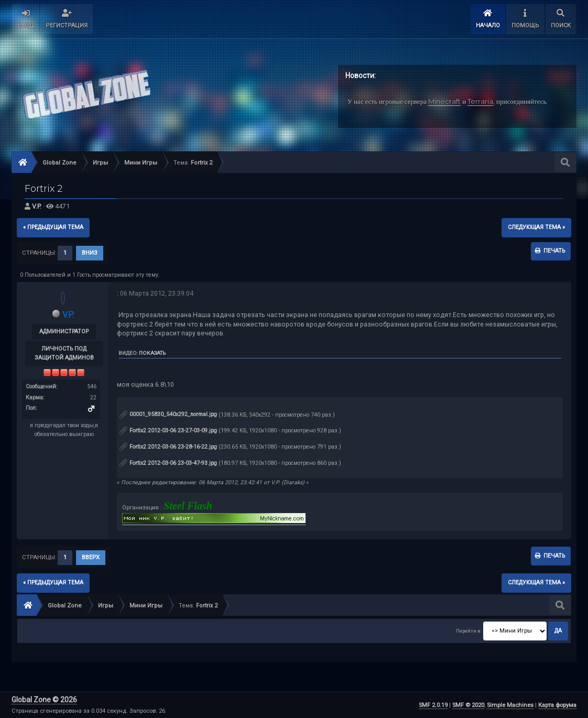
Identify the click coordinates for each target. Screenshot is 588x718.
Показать (152, 353)
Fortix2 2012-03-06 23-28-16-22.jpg (168, 447)
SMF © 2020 (468, 705)
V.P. (37, 206)
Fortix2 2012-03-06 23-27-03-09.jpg (168, 431)
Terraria (480, 101)
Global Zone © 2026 (44, 700)
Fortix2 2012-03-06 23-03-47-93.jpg (168, 463)
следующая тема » (536, 227)
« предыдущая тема (53, 227)
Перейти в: (469, 631)
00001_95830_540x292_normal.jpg (168, 414)
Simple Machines (510, 705)
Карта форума (557, 705)
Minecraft (444, 101)
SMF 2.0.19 (433, 705)
